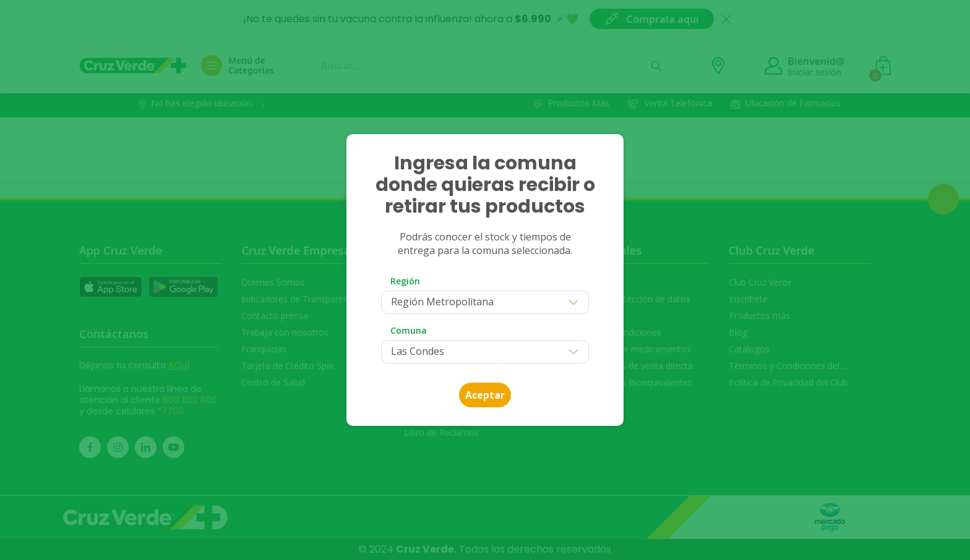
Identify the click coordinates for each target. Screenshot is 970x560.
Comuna (409, 330)
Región (405, 281)
